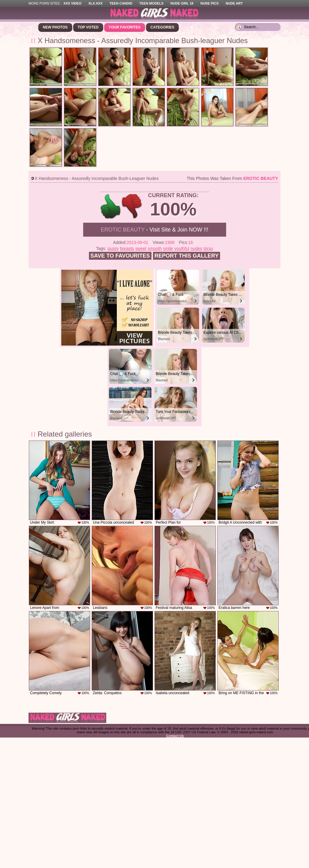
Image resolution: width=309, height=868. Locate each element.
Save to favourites (120, 256)
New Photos (55, 27)
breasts (127, 248)
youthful (182, 248)
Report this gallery (187, 256)
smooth (155, 248)
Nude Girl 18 (182, 3)
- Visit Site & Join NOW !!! (154, 230)
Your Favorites (125, 27)
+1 (111, 206)
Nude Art (234, 3)
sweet (141, 248)
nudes (196, 248)
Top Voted (88, 27)
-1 (132, 206)
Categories (162, 27)
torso (208, 248)
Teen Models (151, 3)
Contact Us (175, 736)
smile (168, 248)
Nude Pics (209, 3)
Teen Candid (121, 3)
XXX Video (72, 3)
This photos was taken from (232, 178)
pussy (113, 248)
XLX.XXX (95, 3)
